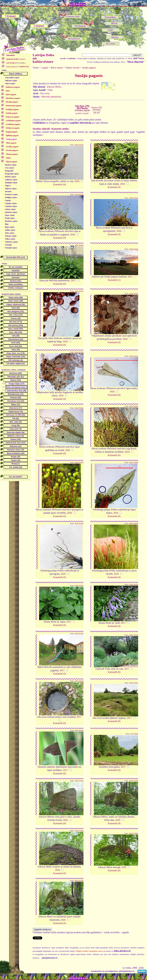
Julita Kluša (79, 145)
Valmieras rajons (11, 242)
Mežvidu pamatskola (51, 97)
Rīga (7, 224)
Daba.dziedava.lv (17, 67)
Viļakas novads (72, 68)
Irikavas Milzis (54, 87)
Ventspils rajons (11, 248)
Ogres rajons (10, 215)
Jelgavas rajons (11, 189)
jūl (98, 112)
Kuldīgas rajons (11, 197)
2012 (130, 277)
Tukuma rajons (11, 236)
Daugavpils (9, 171)
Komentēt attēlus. (60, 129)
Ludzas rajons (10, 209)
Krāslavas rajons (11, 194)
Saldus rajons (10, 230)
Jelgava (8, 186)
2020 (77, 181)
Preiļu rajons (10, 218)
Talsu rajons (10, 233)
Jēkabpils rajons (11, 183)
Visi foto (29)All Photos (82, 108)
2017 (73, 280)
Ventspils (8, 245)
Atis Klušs (134, 734)
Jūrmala (8, 191)
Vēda (50, 90)
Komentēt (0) (60, 184)
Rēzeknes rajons (11, 221)
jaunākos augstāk (82, 113)
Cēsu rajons (9, 168)
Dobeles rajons (10, 177)
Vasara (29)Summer (97, 108)
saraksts (16, 59)
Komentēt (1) (114, 280)
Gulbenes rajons (11, 180)
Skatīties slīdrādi (41, 129)
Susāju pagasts (89, 68)
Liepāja (8, 200)
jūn (95, 112)
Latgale (45, 68)
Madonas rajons (11, 212)
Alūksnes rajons (11, 81)
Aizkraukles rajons (12, 78)
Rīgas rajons (10, 227)
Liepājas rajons (11, 203)
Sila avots (45, 93)
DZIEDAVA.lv (77, 4)
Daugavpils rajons (12, 174)
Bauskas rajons (11, 165)
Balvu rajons (10, 84)
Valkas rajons (10, 239)
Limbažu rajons (11, 206)
